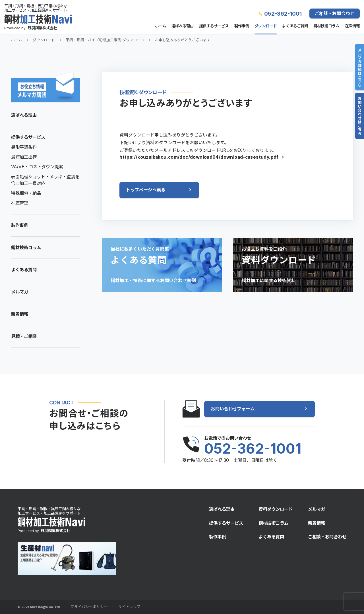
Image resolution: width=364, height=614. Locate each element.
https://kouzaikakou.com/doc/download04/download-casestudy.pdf (199, 157)
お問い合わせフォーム (233, 409)
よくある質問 (24, 270)
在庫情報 (352, 26)
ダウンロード (266, 26)
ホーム (161, 26)
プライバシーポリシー (89, 607)
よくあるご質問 (295, 26)
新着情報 (20, 314)
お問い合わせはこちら (359, 116)
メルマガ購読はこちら (359, 67)
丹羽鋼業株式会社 (42, 28)
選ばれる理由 (183, 26)
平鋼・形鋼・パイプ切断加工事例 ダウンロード (105, 40)
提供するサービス (214, 26)
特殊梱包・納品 (26, 193)
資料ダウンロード (276, 509)
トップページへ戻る (146, 190)
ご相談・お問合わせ (334, 14)
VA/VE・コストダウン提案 (37, 167)
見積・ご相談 (24, 336)
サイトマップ (129, 607)
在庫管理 (20, 203)
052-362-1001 (283, 14)
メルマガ (20, 292)
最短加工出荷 (24, 157)
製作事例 (242, 26)
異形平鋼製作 (24, 147)
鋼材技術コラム (326, 26)
